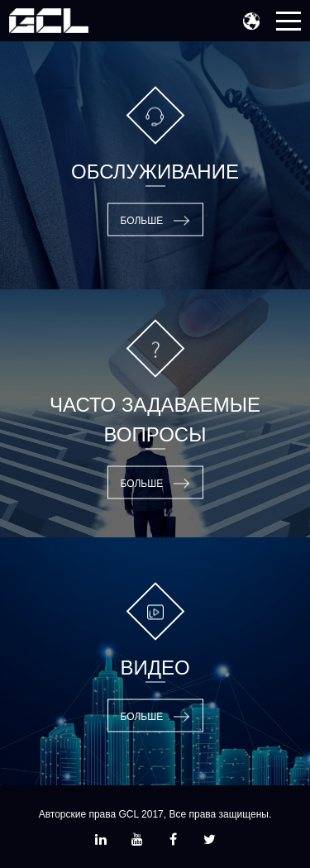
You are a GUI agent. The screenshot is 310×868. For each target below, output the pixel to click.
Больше (142, 221)
